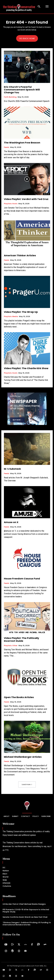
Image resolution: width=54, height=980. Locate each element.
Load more (27, 784)
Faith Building (10, 97)
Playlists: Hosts (11, 204)
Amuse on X (11, 522)
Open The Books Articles (19, 697)
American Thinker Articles (20, 255)
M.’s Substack (12, 469)
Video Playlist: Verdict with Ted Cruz (26, 199)
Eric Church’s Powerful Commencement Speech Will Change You (22, 90)
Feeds (7, 147)
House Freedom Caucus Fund (22, 579)
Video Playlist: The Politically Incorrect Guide (21, 639)
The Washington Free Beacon (22, 143)
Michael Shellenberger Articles (23, 757)
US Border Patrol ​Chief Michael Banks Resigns (24, 904)
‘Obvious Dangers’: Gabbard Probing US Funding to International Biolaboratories (27, 924)
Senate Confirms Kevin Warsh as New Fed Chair (25, 917)
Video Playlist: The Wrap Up (21, 312)
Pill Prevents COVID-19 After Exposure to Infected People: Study (26, 911)
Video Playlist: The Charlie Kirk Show (26, 368)
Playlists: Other (11, 646)
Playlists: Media (11, 317)
